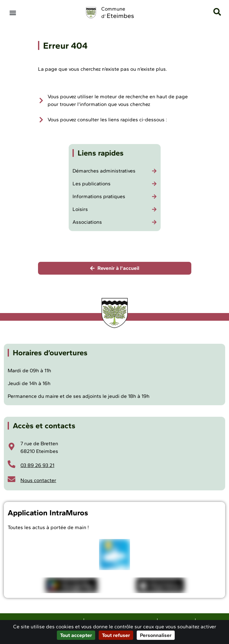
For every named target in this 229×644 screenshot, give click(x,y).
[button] (13, 13)
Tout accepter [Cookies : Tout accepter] (76, 635)
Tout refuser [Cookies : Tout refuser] (116, 635)
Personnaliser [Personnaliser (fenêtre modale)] (156, 635)
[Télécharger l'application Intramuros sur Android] (72, 585)
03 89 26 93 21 (37, 465)
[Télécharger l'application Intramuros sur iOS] (160, 585)
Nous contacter (38, 480)
